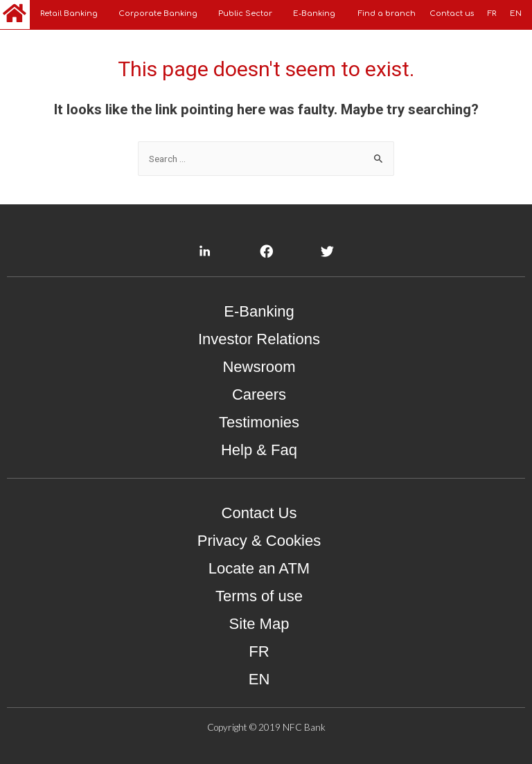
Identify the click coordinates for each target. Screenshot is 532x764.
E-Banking (259, 311)
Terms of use (259, 596)
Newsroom (259, 367)
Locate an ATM (259, 568)
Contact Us (259, 513)
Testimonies (259, 422)
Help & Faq (259, 450)
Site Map (259, 624)
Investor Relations (259, 339)
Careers (259, 394)
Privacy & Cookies (259, 541)
